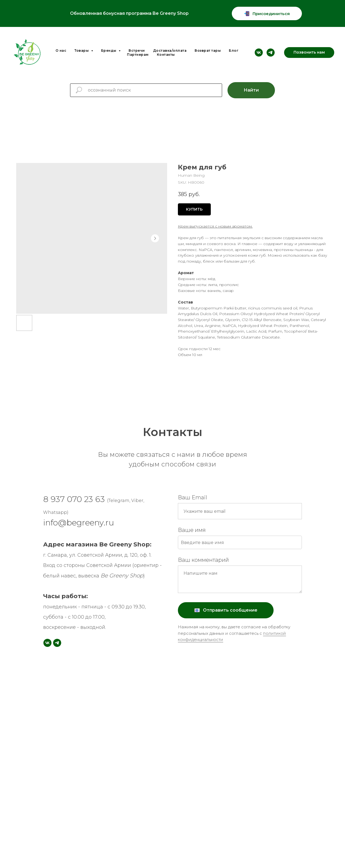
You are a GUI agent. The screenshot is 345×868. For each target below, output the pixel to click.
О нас (61, 50)
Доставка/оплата (170, 50)
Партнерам (138, 55)
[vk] (259, 53)
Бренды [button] (109, 50)
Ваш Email (192, 497)
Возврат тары (208, 50)
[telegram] (271, 53)
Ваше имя (192, 530)
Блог (234, 50)
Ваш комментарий (203, 560)
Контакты (166, 55)
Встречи (137, 50)
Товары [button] (82, 50)
